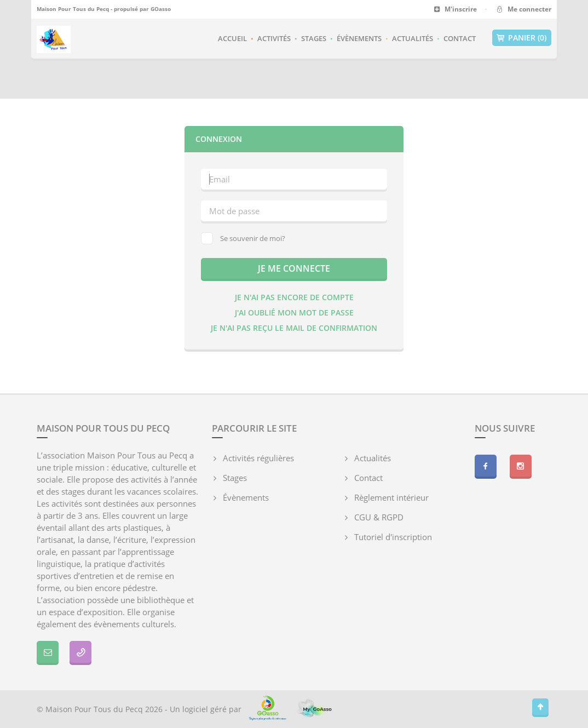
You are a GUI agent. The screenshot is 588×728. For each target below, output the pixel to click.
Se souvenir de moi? (243, 238)
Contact (460, 38)
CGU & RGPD (379, 517)
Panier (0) (522, 38)
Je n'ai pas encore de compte (294, 297)
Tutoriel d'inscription (393, 537)
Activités (274, 38)
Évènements (359, 38)
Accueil (232, 38)
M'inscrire (455, 9)
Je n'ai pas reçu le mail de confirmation (294, 328)
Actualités (413, 38)
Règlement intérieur (391, 497)
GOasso (161, 9)
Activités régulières (258, 458)
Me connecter (523, 9)
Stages (314, 38)
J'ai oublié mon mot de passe (294, 313)
